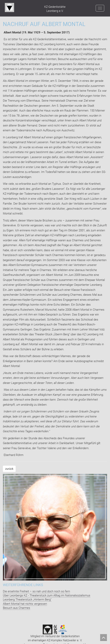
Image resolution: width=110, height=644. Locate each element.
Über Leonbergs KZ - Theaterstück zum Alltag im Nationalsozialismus (47, 595)
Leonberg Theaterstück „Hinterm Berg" (27, 600)
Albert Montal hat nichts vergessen (25, 604)
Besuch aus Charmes (17, 608)
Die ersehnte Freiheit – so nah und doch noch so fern (36, 591)
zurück (9, 469)
